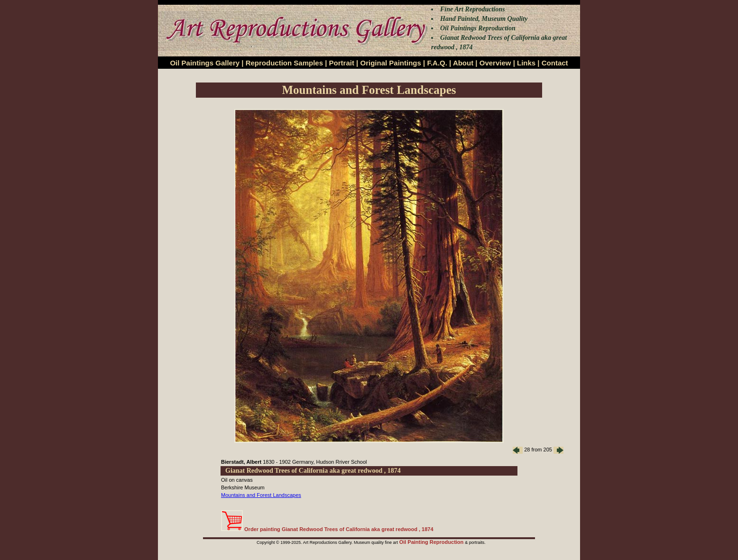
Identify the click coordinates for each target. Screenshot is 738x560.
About (463, 63)
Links (526, 63)
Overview (495, 63)
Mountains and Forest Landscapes (261, 495)
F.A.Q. (437, 63)
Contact (555, 63)
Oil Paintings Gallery (205, 63)
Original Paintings (390, 63)
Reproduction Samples (284, 63)
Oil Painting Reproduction (432, 542)
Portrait (342, 63)
